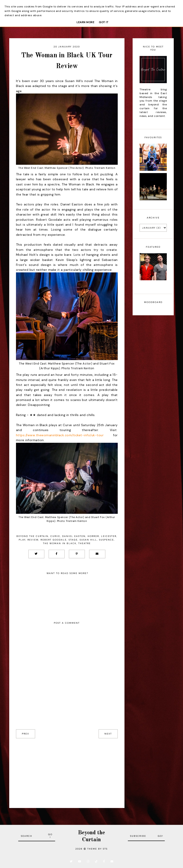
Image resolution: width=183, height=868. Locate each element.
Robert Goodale (54, 540)
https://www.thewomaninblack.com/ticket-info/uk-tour (60, 435)
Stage (73, 540)
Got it (104, 22)
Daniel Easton (74, 536)
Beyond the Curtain (32, 536)
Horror (93, 536)
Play (22, 540)
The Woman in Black (60, 543)
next (108, 734)
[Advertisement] (67, 770)
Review (33, 540)
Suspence (106, 540)
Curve (55, 536)
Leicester (109, 536)
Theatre (85, 543)
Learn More (85, 22)
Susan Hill (88, 540)
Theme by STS (97, 849)
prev (26, 734)
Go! (50, 836)
